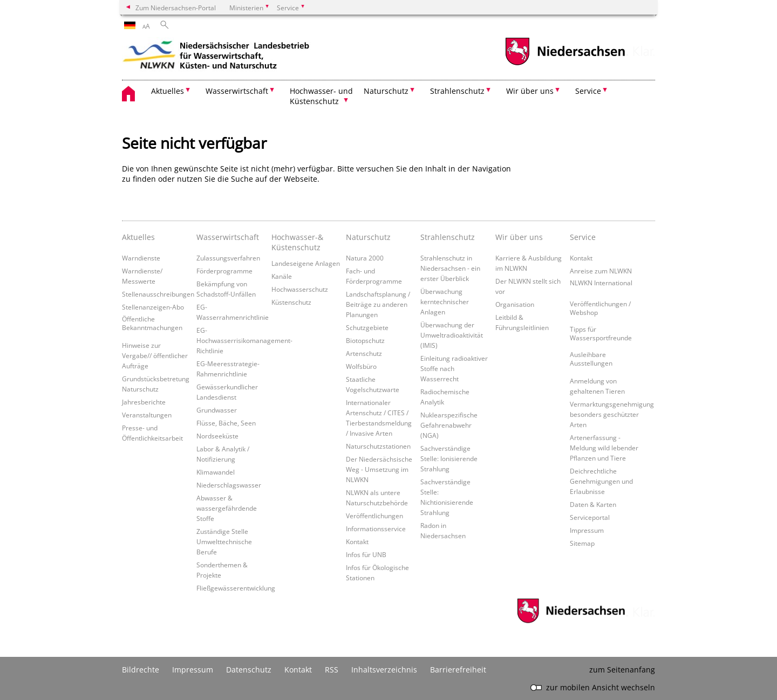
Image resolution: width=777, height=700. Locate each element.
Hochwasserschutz (300, 289)
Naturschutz (368, 237)
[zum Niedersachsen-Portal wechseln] (565, 64)
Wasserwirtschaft (228, 237)
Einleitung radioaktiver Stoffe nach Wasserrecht (454, 368)
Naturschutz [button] (386, 91)
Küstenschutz (291, 302)
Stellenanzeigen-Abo (153, 307)
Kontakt (357, 541)
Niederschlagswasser (229, 485)
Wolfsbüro (361, 366)
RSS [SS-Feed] (332, 670)
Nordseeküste (217, 436)
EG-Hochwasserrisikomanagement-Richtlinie (244, 340)
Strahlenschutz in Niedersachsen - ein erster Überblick (450, 268)
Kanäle (282, 276)
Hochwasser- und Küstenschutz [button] (321, 96)
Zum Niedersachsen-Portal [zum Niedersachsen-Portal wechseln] (176, 8)
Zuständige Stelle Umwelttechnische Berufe (224, 541)
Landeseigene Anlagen (306, 263)
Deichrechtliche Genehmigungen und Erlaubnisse (601, 481)
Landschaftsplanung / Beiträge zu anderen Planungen (378, 304)
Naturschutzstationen (378, 446)
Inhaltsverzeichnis (384, 670)
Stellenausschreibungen (158, 294)
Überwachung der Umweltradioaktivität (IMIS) (452, 335)
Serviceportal (590, 517)
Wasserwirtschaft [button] (237, 91)
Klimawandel (216, 472)
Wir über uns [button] (530, 91)
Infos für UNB (366, 554)
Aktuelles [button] (168, 91)
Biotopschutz (365, 340)
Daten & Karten (593, 504)
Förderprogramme (224, 271)
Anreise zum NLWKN (601, 271)
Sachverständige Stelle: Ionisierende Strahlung (449, 458)
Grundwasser (217, 410)
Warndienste (141, 258)
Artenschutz (364, 353)
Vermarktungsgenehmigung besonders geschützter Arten (612, 414)
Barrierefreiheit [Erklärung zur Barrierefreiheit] (458, 670)
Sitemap (582, 543)
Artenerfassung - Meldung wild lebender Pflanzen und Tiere (604, 448)
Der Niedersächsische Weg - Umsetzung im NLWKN (379, 469)
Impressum (587, 530)
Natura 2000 (365, 258)
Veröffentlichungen (374, 516)
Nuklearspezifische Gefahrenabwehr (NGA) (449, 425)
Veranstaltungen (147, 415)
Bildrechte (141, 670)
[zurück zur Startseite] (216, 57)
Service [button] (588, 91)
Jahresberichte (144, 402)
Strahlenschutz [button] (457, 91)
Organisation (515, 304)
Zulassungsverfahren (228, 258)
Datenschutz (249, 670)
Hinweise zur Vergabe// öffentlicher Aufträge (155, 355)
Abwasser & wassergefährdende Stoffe (227, 508)
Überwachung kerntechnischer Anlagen (445, 301)
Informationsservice (376, 529)
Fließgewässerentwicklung (236, 588)
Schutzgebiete (367, 327)
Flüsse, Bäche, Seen (226, 423)
